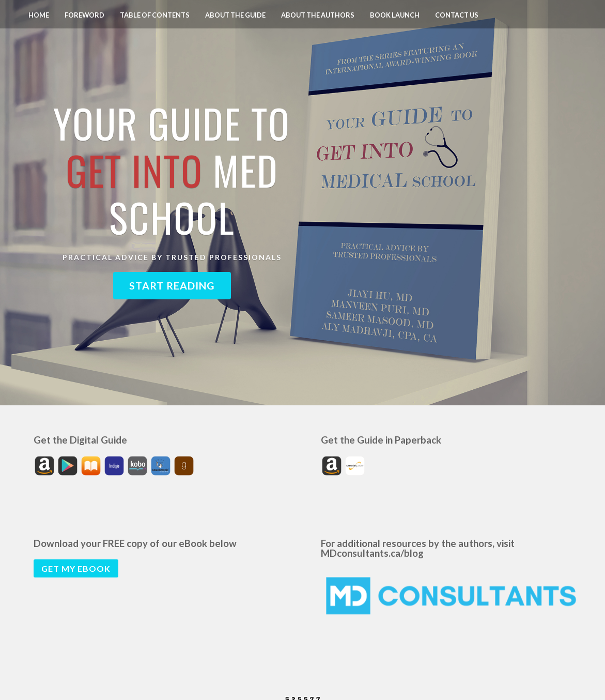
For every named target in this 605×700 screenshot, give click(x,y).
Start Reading (172, 286)
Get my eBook (76, 568)
